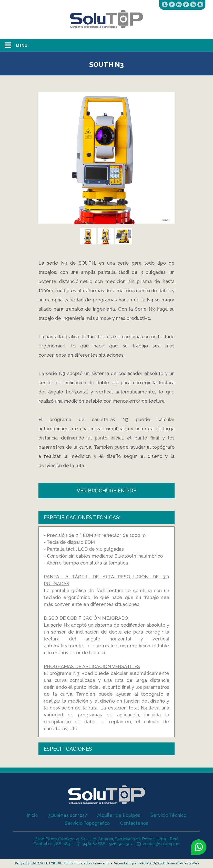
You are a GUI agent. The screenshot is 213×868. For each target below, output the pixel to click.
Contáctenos (134, 823)
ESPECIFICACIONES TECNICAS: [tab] (82, 517)
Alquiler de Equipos (119, 815)
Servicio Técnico (168, 815)
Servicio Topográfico (87, 823)
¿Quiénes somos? (68, 815)
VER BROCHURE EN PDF (106, 491)
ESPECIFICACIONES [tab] (68, 749)
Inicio (32, 815)
